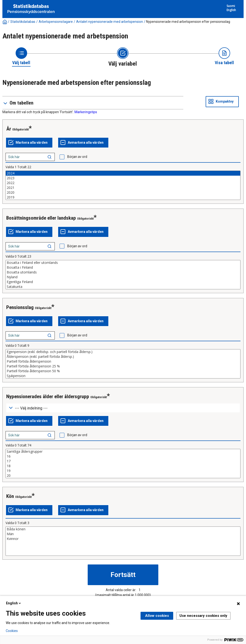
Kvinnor (123, 539)
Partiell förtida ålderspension (123, 361)
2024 (123, 173)
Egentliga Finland (123, 282)
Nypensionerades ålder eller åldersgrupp (48, 396)
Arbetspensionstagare (56, 22)
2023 (123, 178)
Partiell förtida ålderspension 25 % (123, 366)
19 (123, 471)
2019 (123, 197)
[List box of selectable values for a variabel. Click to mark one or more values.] (123, 185)
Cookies (12, 631)
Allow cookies (157, 616)
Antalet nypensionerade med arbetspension (110, 22)
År (9, 129)
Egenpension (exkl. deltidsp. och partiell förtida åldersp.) (123, 352)
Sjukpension (123, 376)
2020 (123, 192)
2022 (123, 183)
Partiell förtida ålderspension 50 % (123, 371)
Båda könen (123, 529)
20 (123, 476)
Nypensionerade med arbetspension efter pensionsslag (188, 22)
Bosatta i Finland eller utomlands (123, 263)
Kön (10, 496)
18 (123, 466)
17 (123, 461)
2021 (123, 188)
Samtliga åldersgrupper (123, 452)
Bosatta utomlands (123, 272)
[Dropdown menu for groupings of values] (123, 408)
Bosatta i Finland (123, 267)
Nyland (123, 277)
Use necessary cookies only (203, 616)
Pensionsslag (20, 307)
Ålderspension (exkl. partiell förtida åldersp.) (123, 357)
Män (123, 534)
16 (123, 456)
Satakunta (123, 287)
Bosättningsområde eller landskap (41, 218)
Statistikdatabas (23, 22)
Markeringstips (86, 112)
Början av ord (77, 157)
